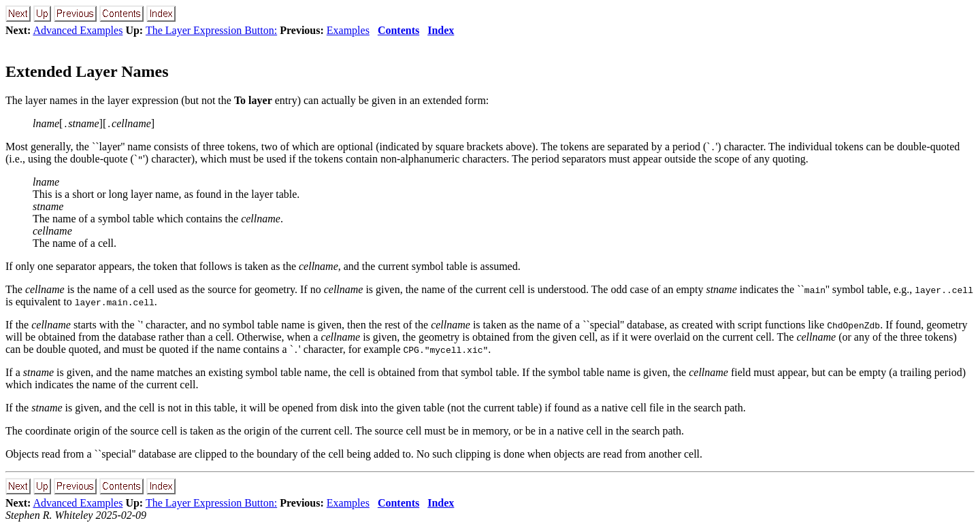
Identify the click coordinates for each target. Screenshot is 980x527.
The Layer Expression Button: (211, 30)
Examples (348, 30)
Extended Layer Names (87, 71)
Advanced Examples (78, 30)
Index (441, 30)
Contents (398, 30)
